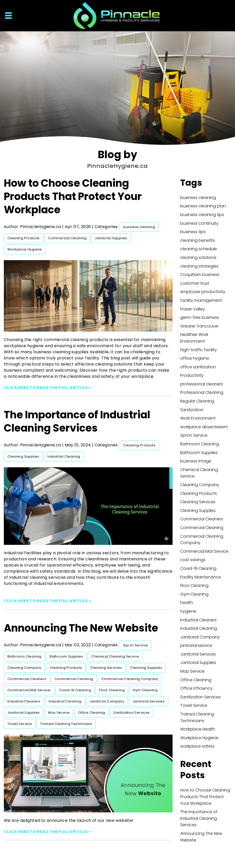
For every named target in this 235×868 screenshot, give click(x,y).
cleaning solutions (198, 257)
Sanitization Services (132, 713)
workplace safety (197, 746)
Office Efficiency (196, 688)
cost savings (193, 560)
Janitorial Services (149, 701)
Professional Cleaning (202, 392)
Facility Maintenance (201, 577)
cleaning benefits (198, 240)
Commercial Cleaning (67, 238)
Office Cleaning (92, 713)
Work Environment (198, 418)
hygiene (188, 611)
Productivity (192, 375)
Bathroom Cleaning (24, 656)
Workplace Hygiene (25, 249)
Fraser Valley (193, 309)
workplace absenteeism (204, 427)
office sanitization (198, 367)
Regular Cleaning (197, 401)
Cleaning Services (106, 668)
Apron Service (135, 645)
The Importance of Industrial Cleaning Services (77, 421)
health (187, 603)
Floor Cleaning (112, 690)
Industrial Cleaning (64, 456)
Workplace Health (198, 729)
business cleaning (139, 227)
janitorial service (196, 645)
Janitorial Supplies (111, 238)
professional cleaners (202, 384)
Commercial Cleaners (27, 679)
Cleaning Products (24, 238)
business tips (193, 232)
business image (196, 461)
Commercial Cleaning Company (130, 679)
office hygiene (195, 358)
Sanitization (192, 410)
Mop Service (59, 713)
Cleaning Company (24, 668)
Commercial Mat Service (29, 690)
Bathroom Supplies (66, 656)
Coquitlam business (200, 275)
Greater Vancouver (199, 326)
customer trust (195, 283)
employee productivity (203, 292)
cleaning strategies (199, 266)
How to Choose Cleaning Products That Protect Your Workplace (73, 196)
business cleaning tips (202, 215)
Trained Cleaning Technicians (66, 724)
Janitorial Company (107, 701)
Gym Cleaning (145, 690)
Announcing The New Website (81, 628)
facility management (201, 300)
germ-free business (200, 317)
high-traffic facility (199, 350)
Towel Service (20, 724)
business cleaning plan (203, 206)
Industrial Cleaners (24, 701)
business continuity (199, 223)
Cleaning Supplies (23, 456)
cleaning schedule (199, 249)
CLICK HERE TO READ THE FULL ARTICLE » (47, 388)
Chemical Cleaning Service (115, 656)
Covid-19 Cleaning (75, 690)
